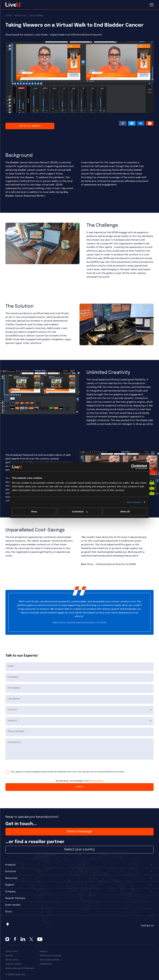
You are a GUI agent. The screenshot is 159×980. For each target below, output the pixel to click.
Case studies (36, 16)
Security (9, 956)
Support (10, 885)
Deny (34, 512)
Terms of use (11, 951)
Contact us (147, 926)
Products (10, 865)
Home (8, 16)
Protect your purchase (50, 956)
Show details (134, 502)
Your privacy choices (50, 960)
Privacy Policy (96, 781)
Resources (20, 16)
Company (10, 892)
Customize (80, 512)
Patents (43, 951)
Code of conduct (13, 964)
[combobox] (79, 710)
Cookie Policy (46, 964)
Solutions (11, 872)
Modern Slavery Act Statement (20, 968)
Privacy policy (12, 960)
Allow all (125, 512)
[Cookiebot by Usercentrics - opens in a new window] (133, 467)
